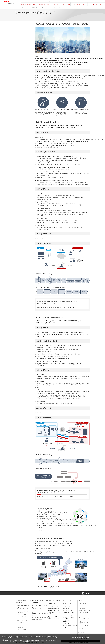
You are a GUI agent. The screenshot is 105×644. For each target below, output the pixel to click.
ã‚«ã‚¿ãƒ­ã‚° (54, 1)
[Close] (103, 639)
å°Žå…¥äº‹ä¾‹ (20, 627)
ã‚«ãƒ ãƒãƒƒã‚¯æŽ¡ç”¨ (85, 628)
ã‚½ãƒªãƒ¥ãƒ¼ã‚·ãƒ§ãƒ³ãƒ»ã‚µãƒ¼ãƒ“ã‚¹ (33, 4)
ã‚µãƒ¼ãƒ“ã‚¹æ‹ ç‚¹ (52, 604)
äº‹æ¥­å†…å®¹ (41, 530)
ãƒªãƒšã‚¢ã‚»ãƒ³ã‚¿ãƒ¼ (53, 608)
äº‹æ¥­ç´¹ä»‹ (82, 606)
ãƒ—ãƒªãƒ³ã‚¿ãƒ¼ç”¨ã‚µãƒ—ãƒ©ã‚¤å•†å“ (37, 609)
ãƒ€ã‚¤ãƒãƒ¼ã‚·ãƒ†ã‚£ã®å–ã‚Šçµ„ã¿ (71, 626)
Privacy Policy (26, 642)
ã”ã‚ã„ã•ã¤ (68, 604)
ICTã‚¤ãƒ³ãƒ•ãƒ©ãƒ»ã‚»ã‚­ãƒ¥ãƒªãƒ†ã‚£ (23, 612)
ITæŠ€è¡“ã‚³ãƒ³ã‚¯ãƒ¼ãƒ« (54, 619)
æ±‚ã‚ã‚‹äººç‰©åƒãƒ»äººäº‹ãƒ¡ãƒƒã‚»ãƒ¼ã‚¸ (89, 618)
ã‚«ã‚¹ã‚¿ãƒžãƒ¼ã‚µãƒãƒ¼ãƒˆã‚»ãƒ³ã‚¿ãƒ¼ (58, 606)
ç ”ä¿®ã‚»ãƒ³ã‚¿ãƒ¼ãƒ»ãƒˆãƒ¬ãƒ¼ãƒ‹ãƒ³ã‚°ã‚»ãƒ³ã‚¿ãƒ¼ (61, 613)
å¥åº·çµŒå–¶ (67, 623)
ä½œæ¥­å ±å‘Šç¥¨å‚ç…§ (65, 1)
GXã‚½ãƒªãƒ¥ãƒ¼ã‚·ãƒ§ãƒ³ (23, 605)
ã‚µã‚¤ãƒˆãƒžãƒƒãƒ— (89, 1)
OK (80, 641)
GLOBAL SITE (98, 1)
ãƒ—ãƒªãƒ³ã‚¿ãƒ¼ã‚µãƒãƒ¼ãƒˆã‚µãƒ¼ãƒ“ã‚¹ (42, 613)
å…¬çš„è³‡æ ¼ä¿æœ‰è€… (54, 616)
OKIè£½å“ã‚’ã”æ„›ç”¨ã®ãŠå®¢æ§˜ (58, 4)
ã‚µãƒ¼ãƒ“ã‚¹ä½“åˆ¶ (22, 630)
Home (17, 7)
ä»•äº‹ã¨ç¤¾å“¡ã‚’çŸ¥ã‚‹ (85, 610)
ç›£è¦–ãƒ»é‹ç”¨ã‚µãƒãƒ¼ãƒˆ (22, 620)
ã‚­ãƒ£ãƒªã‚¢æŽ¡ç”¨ (83, 626)
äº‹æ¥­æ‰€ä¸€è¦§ (68, 615)
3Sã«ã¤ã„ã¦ (68, 610)
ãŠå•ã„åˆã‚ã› (78, 1)
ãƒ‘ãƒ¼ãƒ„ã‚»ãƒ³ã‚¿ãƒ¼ (53, 610)
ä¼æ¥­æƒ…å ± (79, 4)
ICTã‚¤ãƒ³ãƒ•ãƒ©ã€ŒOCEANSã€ (56, 621)
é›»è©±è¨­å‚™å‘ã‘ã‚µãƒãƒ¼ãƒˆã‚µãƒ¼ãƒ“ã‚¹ (41, 617)
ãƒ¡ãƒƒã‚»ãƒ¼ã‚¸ (83, 604)
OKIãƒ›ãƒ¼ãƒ (47, 1)
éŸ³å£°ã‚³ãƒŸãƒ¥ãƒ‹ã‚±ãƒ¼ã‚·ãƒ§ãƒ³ (24, 608)
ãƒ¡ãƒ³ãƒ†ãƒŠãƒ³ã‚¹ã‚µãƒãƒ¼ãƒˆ (25, 617)
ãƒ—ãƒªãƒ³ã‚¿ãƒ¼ (21, 623)
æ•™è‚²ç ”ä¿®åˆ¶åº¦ (84, 613)
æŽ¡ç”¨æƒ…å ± (96, 4)
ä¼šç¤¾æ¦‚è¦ (67, 606)
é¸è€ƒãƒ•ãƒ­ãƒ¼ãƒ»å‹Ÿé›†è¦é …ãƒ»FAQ (84, 622)
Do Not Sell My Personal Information (80, 638)
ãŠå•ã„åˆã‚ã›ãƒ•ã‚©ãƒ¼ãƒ (68, 307)
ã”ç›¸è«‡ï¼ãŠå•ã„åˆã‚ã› (41, 605)
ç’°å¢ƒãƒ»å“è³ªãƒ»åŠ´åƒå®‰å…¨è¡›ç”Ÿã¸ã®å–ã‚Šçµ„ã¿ (69, 619)
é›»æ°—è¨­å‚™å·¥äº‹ (21, 615)
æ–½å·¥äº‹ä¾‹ (20, 625)
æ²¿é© (65, 613)
